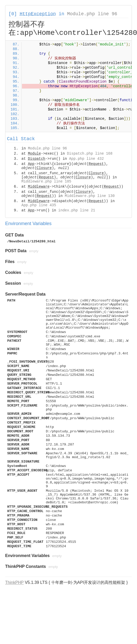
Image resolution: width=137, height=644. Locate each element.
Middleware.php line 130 (90, 196)
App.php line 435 (39, 205)
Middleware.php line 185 (46, 181)
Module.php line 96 (92, 14)
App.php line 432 (86, 159)
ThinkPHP (14, 582)
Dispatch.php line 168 (90, 154)
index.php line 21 (77, 210)
